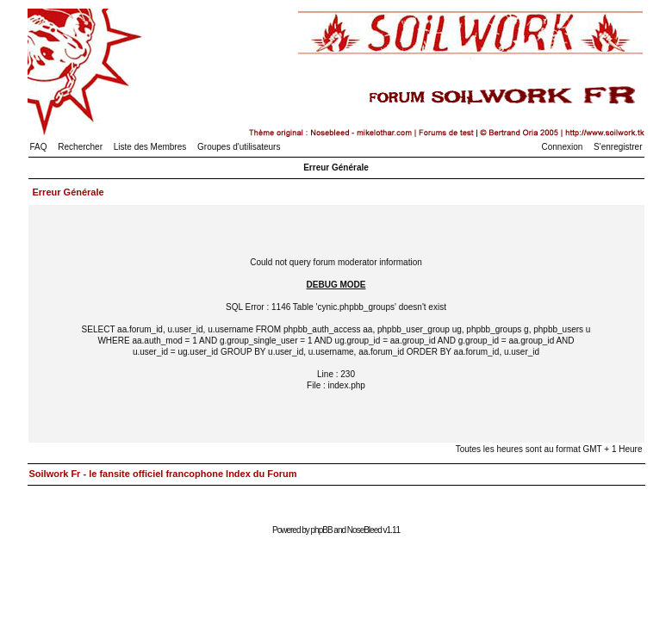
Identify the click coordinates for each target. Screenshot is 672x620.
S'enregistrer (618, 147)
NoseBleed (364, 530)
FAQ (39, 147)
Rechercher (80, 147)
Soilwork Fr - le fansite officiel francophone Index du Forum (163, 474)
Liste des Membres (150, 147)
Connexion (563, 147)
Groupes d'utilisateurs (239, 147)
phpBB (322, 530)
